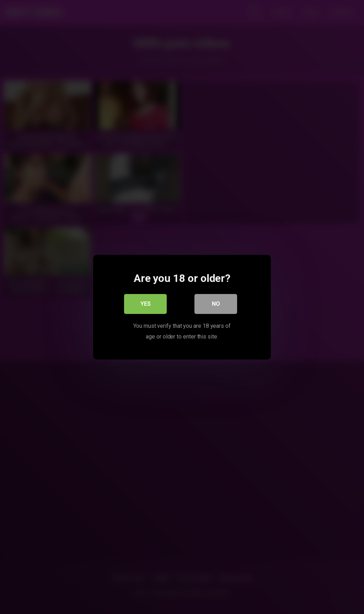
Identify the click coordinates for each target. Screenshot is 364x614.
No (216, 303)
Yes (146, 303)
